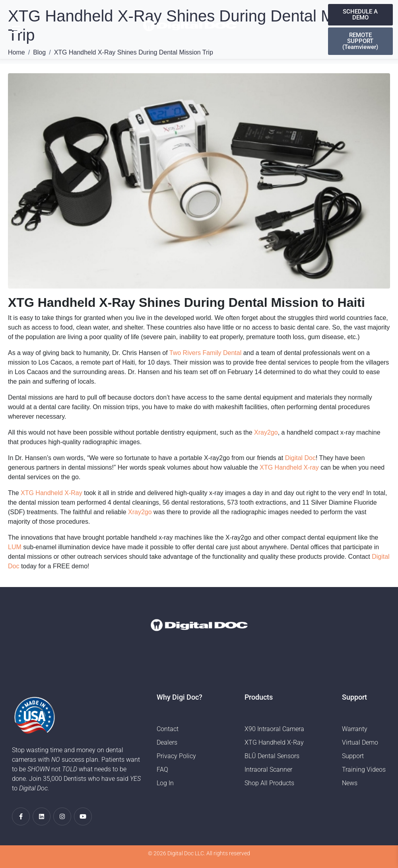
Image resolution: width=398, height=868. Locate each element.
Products (259, 697)
